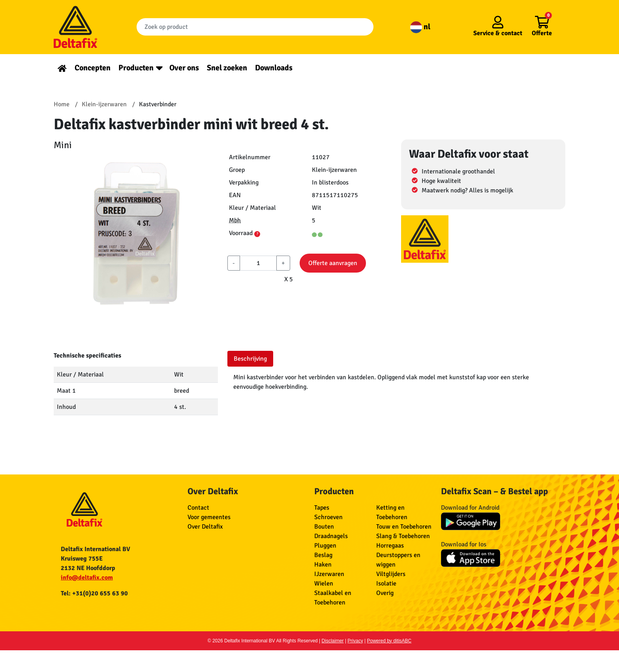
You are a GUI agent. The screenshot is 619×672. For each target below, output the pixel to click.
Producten (136, 68)
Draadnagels (331, 536)
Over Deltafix (205, 527)
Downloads (274, 68)
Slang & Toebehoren (403, 536)
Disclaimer (333, 641)
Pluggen (325, 546)
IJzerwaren (329, 574)
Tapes (322, 508)
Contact (198, 508)
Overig (385, 593)
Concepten (93, 68)
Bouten (324, 527)
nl (420, 27)
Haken (323, 565)
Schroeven (328, 517)
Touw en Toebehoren (404, 527)
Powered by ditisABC (389, 641)
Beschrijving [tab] (250, 359)
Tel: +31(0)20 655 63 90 (94, 593)
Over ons (184, 68)
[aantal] (258, 263)
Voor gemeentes (209, 517)
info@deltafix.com (87, 578)
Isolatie (386, 584)
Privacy (355, 641)
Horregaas (390, 546)
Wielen (324, 584)
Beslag (323, 555)
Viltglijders (391, 574)
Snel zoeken (227, 68)
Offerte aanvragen (333, 263)
